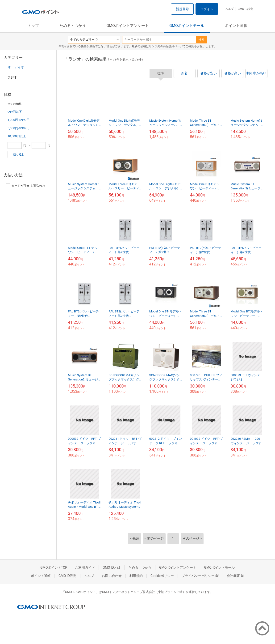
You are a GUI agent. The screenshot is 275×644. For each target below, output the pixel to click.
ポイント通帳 (236, 26)
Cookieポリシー (162, 576)
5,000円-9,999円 (19, 128)
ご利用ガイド (85, 567)
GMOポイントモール (187, 26)
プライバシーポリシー (200, 576)
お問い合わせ (112, 576)
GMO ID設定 (245, 9)
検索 (201, 40)
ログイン (207, 9)
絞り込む (19, 154)
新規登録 (182, 9)
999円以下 (15, 112)
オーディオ (16, 67)
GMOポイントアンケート (128, 26)
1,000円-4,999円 (19, 120)
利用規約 (136, 576)
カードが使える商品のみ (25, 186)
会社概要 (235, 576)
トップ (33, 26)
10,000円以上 (17, 136)
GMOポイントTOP (54, 567)
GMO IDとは (112, 567)
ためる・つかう (73, 26)
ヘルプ (229, 9)
